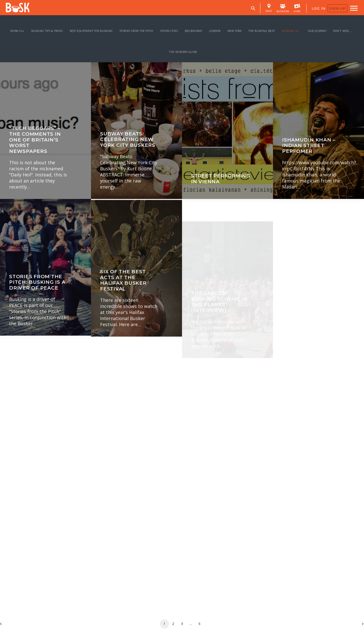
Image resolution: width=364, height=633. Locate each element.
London (215, 31)
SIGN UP (337, 8)
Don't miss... (342, 31)
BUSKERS (283, 8)
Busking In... (291, 31)
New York (235, 31)
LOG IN (318, 8)
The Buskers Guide (183, 52)
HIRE (297, 8)
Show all (17, 31)
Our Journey (317, 31)
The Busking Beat (262, 31)
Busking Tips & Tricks (47, 31)
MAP (269, 8)
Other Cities (169, 31)
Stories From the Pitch (136, 31)
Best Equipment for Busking (91, 31)
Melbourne (194, 31)
